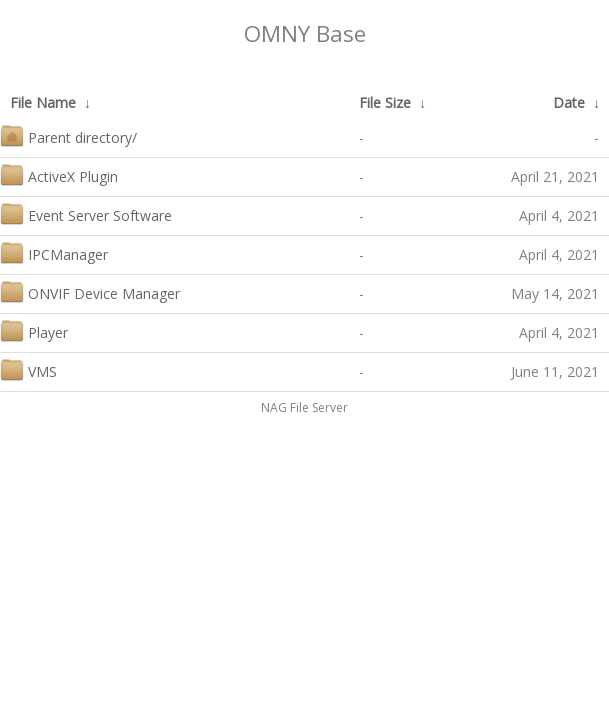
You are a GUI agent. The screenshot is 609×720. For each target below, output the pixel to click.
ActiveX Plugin (59, 174)
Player (34, 330)
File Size (385, 102)
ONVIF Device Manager (90, 291)
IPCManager (54, 252)
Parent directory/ (68, 135)
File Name (43, 102)
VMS (28, 369)
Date (569, 102)
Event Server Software (86, 213)
